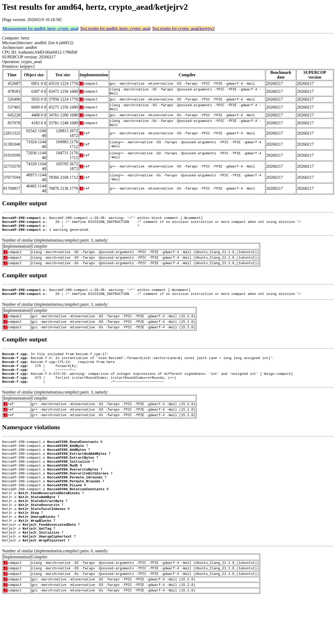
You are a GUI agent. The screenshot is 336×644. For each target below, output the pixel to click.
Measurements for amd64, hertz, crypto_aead (40, 29)
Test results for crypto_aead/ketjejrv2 (183, 29)
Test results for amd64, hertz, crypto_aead (115, 29)
